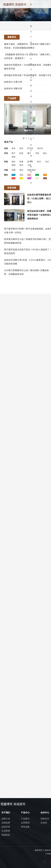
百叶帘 (40, 148)
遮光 (21, 170)
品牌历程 (6, 827)
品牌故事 (6, 823)
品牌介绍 (6, 819)
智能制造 (6, 835)
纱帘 (21, 148)
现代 (13, 162)
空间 (6, 153)
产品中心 (31, 45)
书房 (37, 153)
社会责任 (31, 110)
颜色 (6, 175)
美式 (21, 165)
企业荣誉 (6, 831)
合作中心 (31, 67)
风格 (6, 162)
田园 (13, 165)
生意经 (44, 823)
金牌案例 (25, 823)
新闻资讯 (31, 88)
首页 (31, 7)
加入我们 (31, 131)
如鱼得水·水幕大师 (13, 82)
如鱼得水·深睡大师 (13, 88)
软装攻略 (25, 827)
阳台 (45, 153)
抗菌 (13, 170)
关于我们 (31, 23)
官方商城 (31, 153)
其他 (13, 157)
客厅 (13, 153)
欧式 (39, 162)
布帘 (13, 148)
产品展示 (25, 819)
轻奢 (21, 162)
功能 (6, 170)
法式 (47, 162)
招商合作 (45, 819)
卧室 (21, 153)
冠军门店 (31, 175)
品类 (6, 148)
